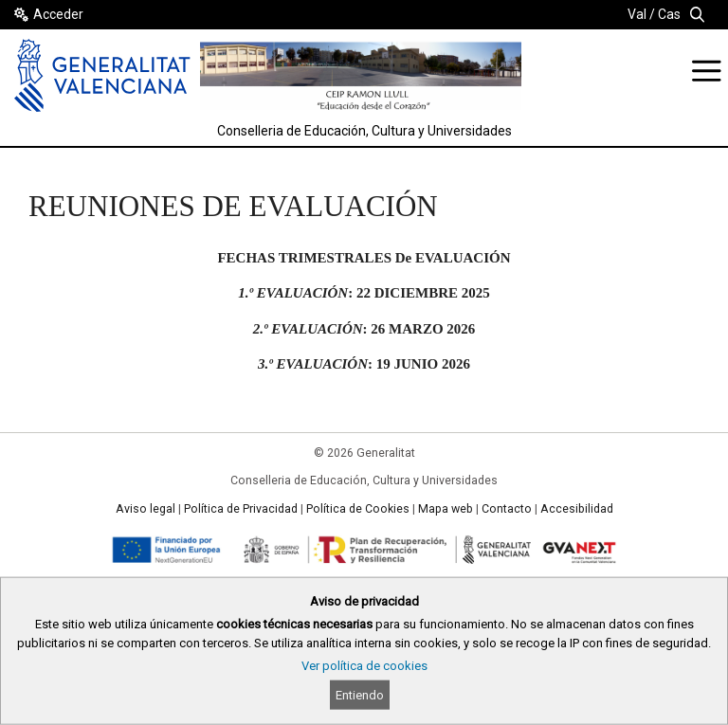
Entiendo (360, 695)
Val (637, 14)
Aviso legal (146, 509)
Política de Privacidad (241, 509)
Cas (669, 14)
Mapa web (446, 509)
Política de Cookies (358, 509)
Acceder (58, 14)
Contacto (507, 509)
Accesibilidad (577, 509)
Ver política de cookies (364, 666)
